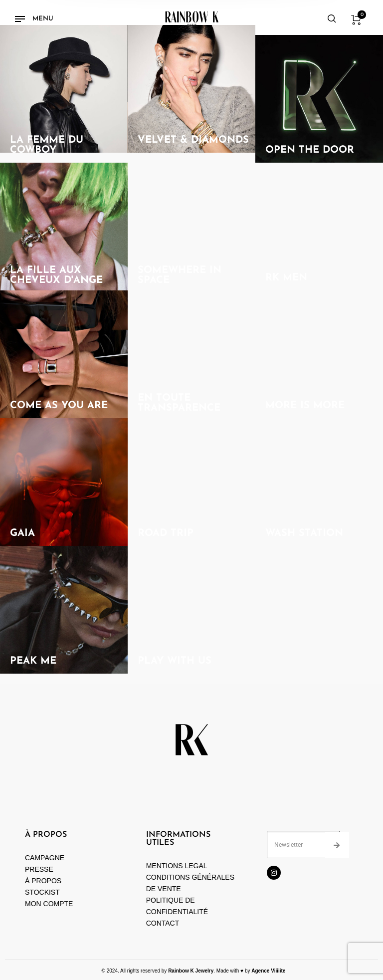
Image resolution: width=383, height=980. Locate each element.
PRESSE (39, 869)
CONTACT (163, 923)
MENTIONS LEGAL (177, 866)
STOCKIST (42, 892)
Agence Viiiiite (268, 971)
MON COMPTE (50, 904)
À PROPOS (43, 881)
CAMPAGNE (45, 858)
